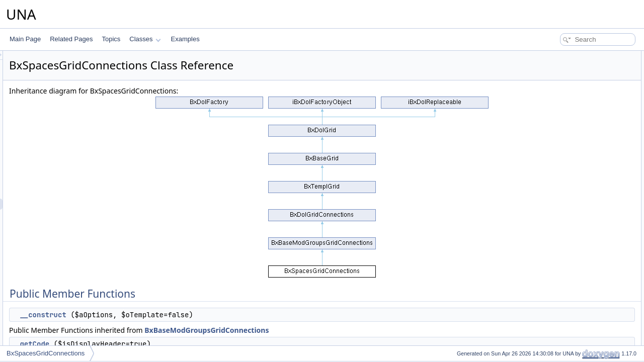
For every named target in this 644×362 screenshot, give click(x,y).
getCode (160, 344)
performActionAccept (568, 189)
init (544, 167)
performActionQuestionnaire (577, 89)
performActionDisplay (569, 211)
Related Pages (71, 39)
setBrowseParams (564, 344)
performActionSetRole (569, 101)
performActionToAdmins (572, 134)
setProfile (552, 178)
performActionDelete (567, 233)
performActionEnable (568, 244)
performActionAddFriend (573, 200)
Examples (185, 39)
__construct (169, 315)
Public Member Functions (566, 56)
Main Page (25, 39)
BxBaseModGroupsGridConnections (332, 330)
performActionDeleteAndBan (578, 123)
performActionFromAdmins (576, 145)
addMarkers (556, 333)
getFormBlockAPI (563, 278)
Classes (145, 39)
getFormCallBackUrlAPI (572, 300)
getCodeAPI (556, 255)
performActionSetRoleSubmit (579, 112)
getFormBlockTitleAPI (569, 289)
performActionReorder (570, 222)
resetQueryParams (565, 311)
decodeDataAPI (561, 266)
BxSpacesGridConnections (46, 353)
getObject (553, 322)
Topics (111, 39)
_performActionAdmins (570, 156)
